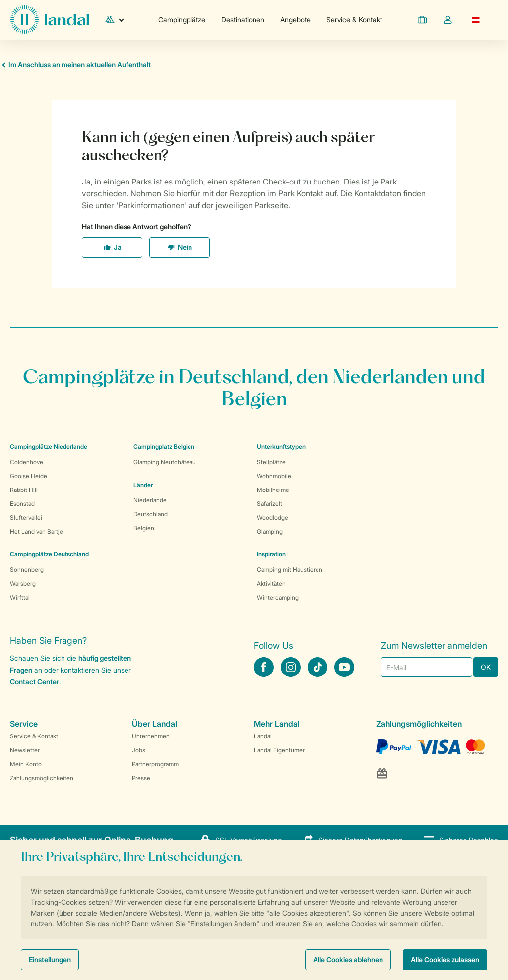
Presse (141, 778)
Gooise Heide (29, 476)
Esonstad (22, 504)
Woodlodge (273, 518)
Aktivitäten (271, 583)
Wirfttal (20, 597)
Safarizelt (270, 504)
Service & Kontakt (354, 20)
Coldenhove (27, 462)
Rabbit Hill (24, 490)
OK (486, 667)
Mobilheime (273, 490)
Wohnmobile (274, 476)
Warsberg (23, 583)
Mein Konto (26, 764)
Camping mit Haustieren (290, 570)
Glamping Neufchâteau (165, 462)
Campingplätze (182, 20)
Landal (263, 736)
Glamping (270, 531)
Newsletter (25, 750)
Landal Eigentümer (279, 750)
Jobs (139, 750)
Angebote (295, 20)
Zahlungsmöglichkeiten (42, 778)
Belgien (144, 528)
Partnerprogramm (155, 764)
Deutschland (151, 514)
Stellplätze (271, 462)
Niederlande (150, 500)
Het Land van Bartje (36, 531)
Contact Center (34, 682)
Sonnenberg (27, 570)
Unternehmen (151, 736)
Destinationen (243, 20)
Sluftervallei (26, 518)
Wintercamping (278, 597)
